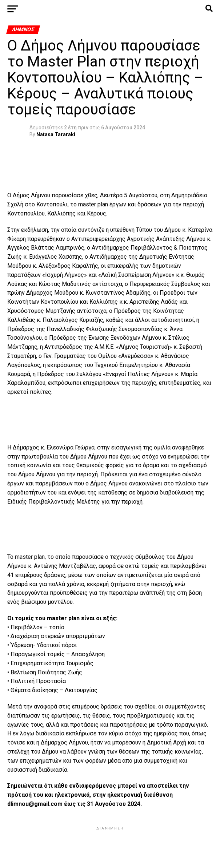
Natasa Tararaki (56, 134)
